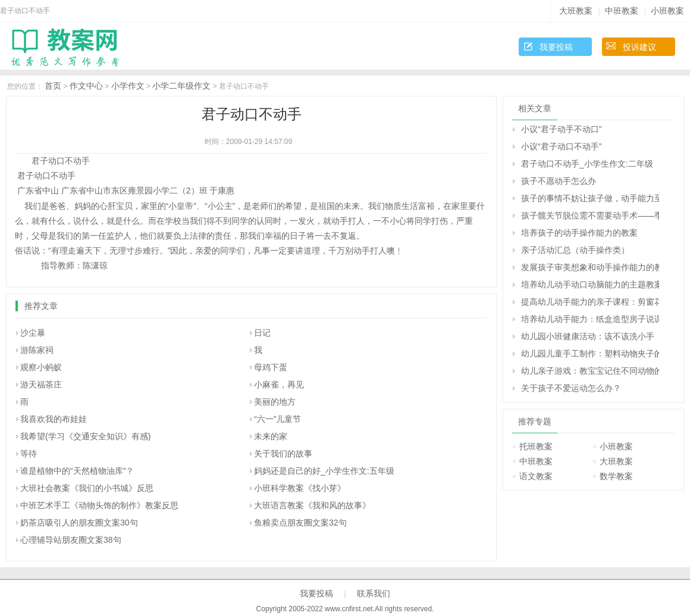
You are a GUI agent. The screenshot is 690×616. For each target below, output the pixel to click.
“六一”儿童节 (277, 419)
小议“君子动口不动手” (561, 146)
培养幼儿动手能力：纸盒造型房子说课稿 (590, 319)
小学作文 (128, 86)
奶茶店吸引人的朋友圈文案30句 (79, 523)
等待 (29, 454)
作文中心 (86, 86)
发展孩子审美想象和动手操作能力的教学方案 (590, 267)
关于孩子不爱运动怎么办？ (571, 388)
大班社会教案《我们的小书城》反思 (87, 488)
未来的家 (271, 436)
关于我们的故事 (283, 454)
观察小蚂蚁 (41, 367)
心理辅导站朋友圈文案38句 (71, 540)
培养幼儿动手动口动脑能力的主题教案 (590, 284)
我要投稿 (556, 47)
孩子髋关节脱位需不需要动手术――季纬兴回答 (590, 215)
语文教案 (536, 476)
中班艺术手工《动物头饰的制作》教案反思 (99, 505)
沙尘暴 (33, 333)
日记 (262, 333)
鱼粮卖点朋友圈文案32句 (300, 523)
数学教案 (616, 476)
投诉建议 (639, 47)
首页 (53, 86)
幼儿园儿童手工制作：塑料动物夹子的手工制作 (590, 354)
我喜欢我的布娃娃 (54, 419)
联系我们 (374, 593)
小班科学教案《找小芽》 (300, 488)
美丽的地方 (275, 402)
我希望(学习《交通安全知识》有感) (85, 436)
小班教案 (667, 11)
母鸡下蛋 (271, 367)
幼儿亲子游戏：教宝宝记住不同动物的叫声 (590, 371)
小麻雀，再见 (279, 384)
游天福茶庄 (41, 384)
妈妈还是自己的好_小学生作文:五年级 (324, 471)
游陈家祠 (37, 350)
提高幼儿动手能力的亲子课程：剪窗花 (590, 302)
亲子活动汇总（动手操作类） (575, 250)
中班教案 (622, 11)
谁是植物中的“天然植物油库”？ (77, 471)
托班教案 (536, 446)
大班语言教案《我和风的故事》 (312, 505)
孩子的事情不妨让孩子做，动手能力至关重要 (590, 198)
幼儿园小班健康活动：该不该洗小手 (588, 336)
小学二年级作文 (181, 86)
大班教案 (576, 11)
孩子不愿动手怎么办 (559, 181)
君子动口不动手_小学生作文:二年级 (587, 164)
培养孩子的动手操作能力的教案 (579, 233)
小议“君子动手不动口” (561, 129)
